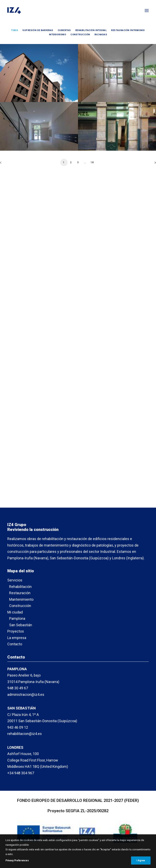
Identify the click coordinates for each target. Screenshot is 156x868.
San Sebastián (21, 625)
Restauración (20, 593)
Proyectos (16, 631)
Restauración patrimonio (128, 30)
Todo (15, 30)
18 (92, 404)
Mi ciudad (15, 612)
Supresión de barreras (38, 30)
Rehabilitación (20, 587)
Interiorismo (58, 35)
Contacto (15, 644)
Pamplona (17, 618)
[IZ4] (14, 11)
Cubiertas (64, 30)
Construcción (80, 35)
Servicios (15, 580)
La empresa (17, 638)
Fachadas (101, 35)
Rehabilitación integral (91, 30)
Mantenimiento (21, 599)
